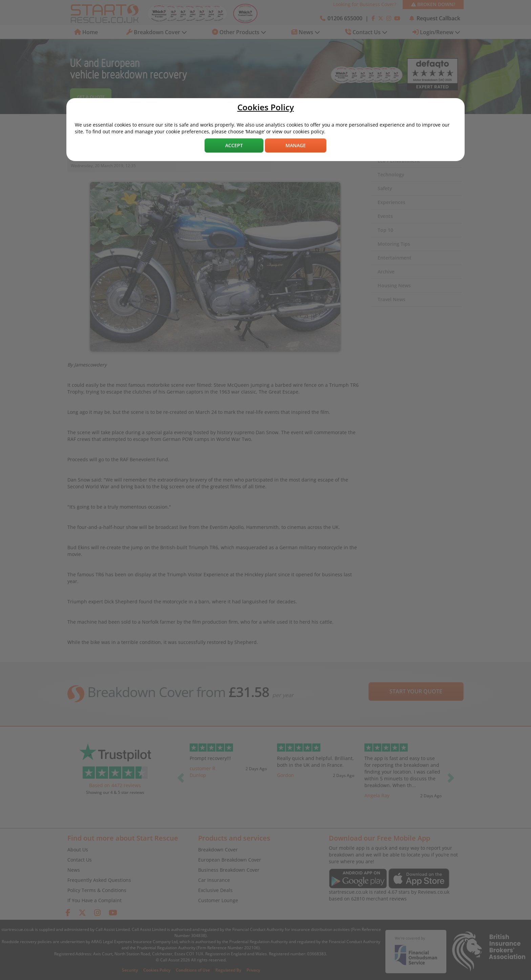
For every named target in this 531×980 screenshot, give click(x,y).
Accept (234, 145)
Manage (296, 145)
